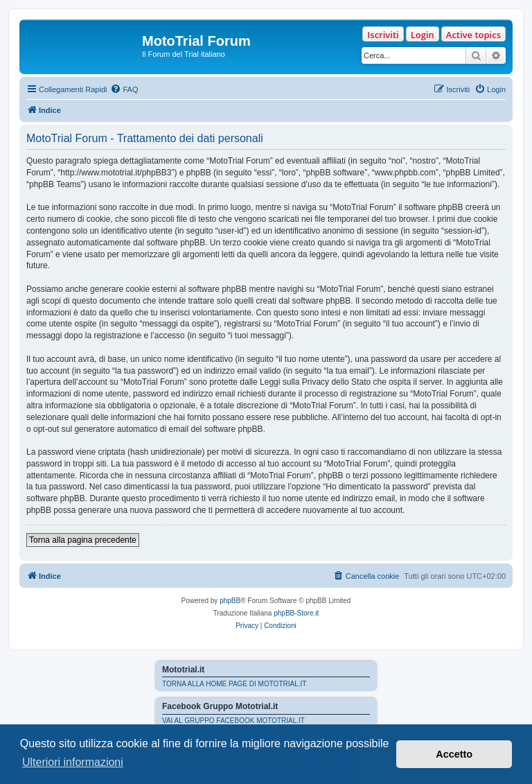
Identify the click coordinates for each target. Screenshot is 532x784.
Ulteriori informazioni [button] (73, 762)
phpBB (230, 601)
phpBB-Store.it (296, 613)
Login (423, 35)
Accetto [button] (454, 754)
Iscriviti (383, 35)
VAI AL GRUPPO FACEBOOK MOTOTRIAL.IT (233, 721)
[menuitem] (124, 89)
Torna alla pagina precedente (83, 540)
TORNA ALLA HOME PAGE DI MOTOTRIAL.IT (234, 684)
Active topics (473, 35)
